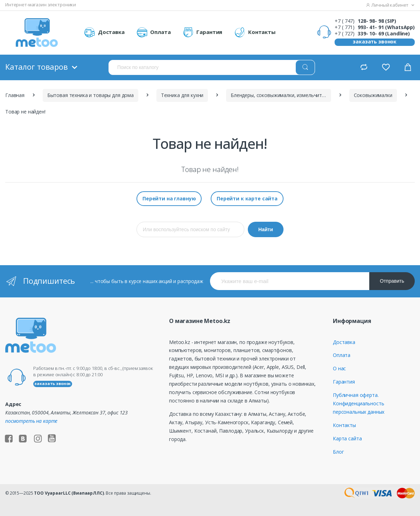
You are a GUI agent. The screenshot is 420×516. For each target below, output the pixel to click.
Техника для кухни (182, 95)
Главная (15, 95)
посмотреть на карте (31, 421)
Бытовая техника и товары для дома (90, 95)
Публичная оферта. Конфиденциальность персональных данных (359, 403)
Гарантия (203, 33)
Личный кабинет (388, 5)
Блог (338, 452)
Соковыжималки (373, 95)
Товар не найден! (25, 112)
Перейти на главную (169, 198)
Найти (266, 229)
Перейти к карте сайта (247, 198)
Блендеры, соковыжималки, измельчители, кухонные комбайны (281, 95)
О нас (339, 368)
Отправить (392, 281)
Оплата (154, 33)
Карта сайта (347, 438)
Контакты (255, 33)
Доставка (104, 33)
